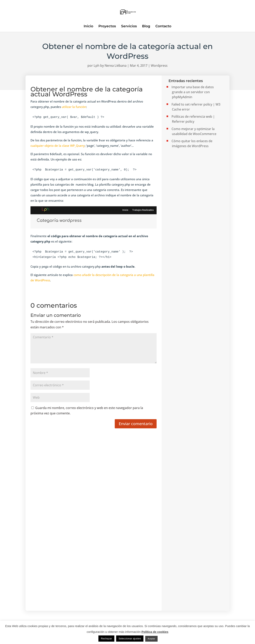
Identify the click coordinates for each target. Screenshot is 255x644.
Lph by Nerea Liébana (110, 66)
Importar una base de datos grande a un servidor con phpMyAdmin (193, 92)
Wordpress (159, 66)
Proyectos (107, 26)
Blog (146, 26)
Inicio (88, 26)
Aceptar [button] (151, 639)
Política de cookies (155, 632)
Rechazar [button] (106, 639)
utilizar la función (74, 107)
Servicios (129, 26)
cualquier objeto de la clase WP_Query (58, 146)
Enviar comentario (136, 424)
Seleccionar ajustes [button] (130, 639)
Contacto (163, 26)
